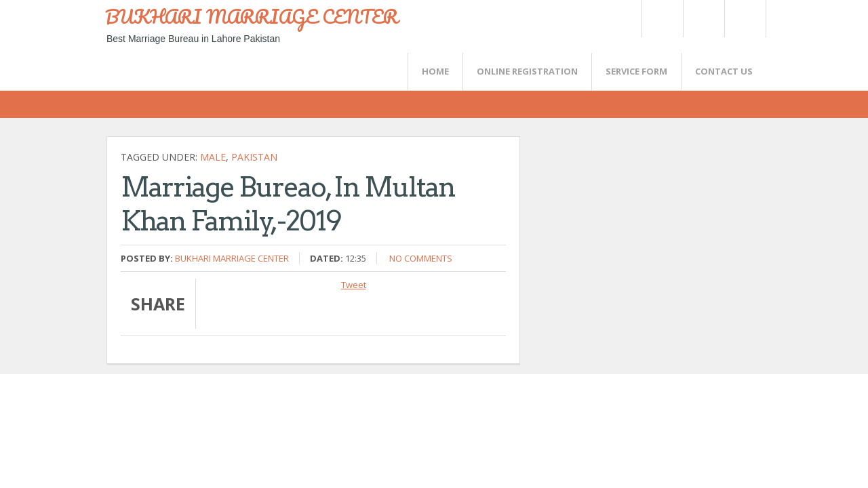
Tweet (354, 285)
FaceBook (743, 19)
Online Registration (527, 71)
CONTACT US (724, 71)
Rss (703, 19)
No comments (421, 258)
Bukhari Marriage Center (232, 258)
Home (435, 71)
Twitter (662, 19)
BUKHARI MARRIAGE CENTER (252, 16)
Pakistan (254, 157)
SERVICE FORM (636, 71)
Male (213, 157)
